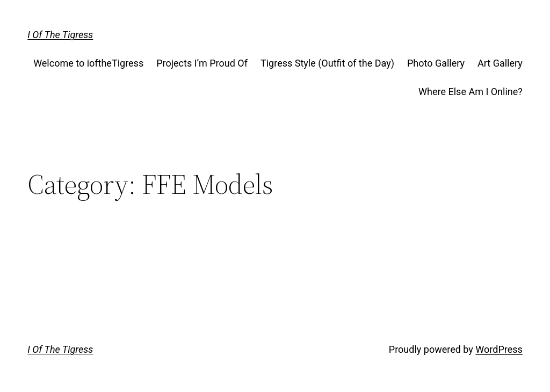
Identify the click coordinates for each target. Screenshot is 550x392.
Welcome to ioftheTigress (88, 63)
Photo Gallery (436, 63)
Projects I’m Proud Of (202, 63)
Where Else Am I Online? (471, 92)
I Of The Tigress (60, 35)
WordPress (499, 349)
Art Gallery (500, 63)
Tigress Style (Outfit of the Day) (327, 63)
